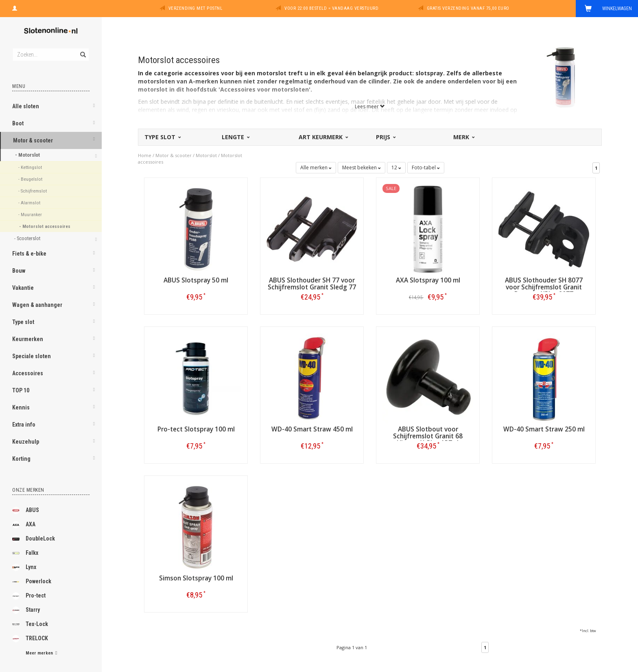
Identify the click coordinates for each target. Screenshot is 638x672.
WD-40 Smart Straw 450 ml (312, 429)
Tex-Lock (30, 624)
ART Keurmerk (323, 137)
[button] (94, 107)
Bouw (19, 271)
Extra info (24, 425)
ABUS (26, 510)
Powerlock (32, 582)
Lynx (24, 567)
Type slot (23, 322)
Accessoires (28, 373)
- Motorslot (28, 155)
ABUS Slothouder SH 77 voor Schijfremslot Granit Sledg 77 (312, 284)
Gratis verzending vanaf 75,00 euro (468, 8)
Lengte (235, 137)
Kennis (21, 407)
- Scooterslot (28, 238)
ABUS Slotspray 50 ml (196, 280)
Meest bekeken (362, 167)
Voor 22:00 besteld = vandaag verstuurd (331, 8)
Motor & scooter (33, 140)
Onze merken (28, 490)
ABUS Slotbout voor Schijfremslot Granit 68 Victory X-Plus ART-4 (428, 436)
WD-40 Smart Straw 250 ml (544, 429)
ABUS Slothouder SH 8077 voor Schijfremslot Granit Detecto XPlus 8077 (544, 287)
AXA (24, 525)
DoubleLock (34, 539)
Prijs (385, 137)
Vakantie (23, 288)
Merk (463, 137)
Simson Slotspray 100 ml (196, 578)
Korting (21, 459)
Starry (26, 610)
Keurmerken (28, 339)
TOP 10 (21, 390)
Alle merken (316, 167)
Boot (18, 123)
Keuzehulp (26, 442)
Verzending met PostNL (196, 8)
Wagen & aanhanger (37, 305)
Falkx (25, 553)
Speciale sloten (32, 356)
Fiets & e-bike (29, 254)
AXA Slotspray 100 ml (428, 280)
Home (145, 155)
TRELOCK (30, 639)
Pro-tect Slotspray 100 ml (196, 429)
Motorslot (206, 155)
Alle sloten (26, 106)
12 (396, 167)
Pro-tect (29, 596)
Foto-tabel (426, 167)
